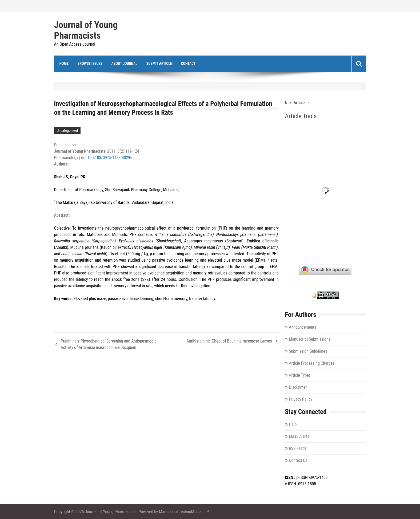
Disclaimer (298, 387)
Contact (188, 64)
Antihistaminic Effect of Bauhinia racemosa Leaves (229, 341)
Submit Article (159, 64)
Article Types (300, 375)
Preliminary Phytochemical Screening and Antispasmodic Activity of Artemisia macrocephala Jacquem (109, 344)
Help (293, 424)
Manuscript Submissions (310, 339)
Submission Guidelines (308, 351)
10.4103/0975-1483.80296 (110, 158)
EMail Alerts (299, 436)
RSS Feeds (298, 448)
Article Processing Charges (312, 363)
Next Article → (297, 103)
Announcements (302, 327)
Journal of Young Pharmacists (86, 30)
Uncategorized (67, 131)
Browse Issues (90, 64)
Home (64, 64)
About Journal (125, 64)
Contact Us (298, 460)
